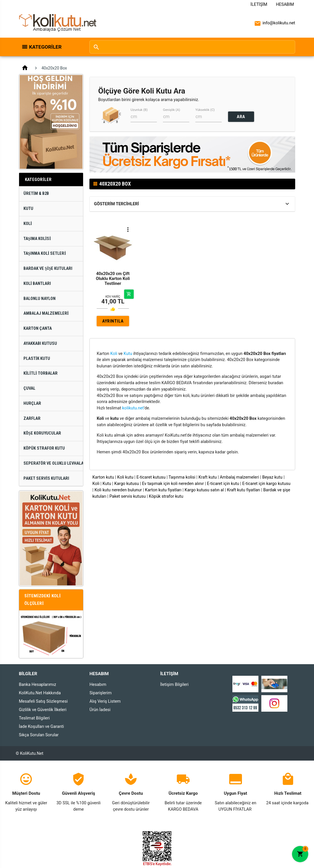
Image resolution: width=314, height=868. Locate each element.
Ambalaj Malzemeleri (46, 313)
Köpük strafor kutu (166, 496)
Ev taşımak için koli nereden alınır (173, 484)
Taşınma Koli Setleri (45, 253)
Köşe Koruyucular (42, 433)
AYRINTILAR (113, 322)
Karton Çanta (38, 328)
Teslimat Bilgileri (34, 718)
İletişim (259, 4)
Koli (28, 224)
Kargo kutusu (127, 484)
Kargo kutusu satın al (204, 490)
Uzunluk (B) (139, 110)
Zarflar (32, 419)
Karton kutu (103, 477)
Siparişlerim (100, 693)
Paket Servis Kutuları (46, 478)
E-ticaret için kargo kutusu (266, 484)
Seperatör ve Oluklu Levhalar (53, 463)
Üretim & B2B (36, 194)
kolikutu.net (133, 408)
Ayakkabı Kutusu (40, 344)
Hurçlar (32, 403)
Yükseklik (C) (205, 110)
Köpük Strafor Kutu (44, 448)
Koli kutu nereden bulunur (118, 490)
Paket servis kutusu (128, 496)
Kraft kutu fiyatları (244, 490)
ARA (241, 117)
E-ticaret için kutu (223, 484)
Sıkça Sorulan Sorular (39, 735)
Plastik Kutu (37, 359)
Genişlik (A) (171, 110)
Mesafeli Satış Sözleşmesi (43, 701)
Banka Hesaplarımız (37, 685)
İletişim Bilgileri (174, 685)
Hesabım (285, 4)
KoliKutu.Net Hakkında (40, 693)
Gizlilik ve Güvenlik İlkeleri (43, 710)
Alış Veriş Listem (105, 701)
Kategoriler (45, 47)
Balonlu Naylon (40, 299)
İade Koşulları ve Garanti (41, 727)
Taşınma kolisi (182, 477)
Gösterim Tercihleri (116, 204)
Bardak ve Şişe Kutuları (48, 269)
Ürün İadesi (100, 710)
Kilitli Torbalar (41, 373)
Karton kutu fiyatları (163, 490)
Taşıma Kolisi (37, 239)
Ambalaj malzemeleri (240, 477)
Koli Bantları (37, 284)
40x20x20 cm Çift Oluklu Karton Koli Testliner (113, 279)
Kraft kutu (208, 477)
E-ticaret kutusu (151, 477)
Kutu (28, 209)
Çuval (29, 388)
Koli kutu (125, 477)
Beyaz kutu (272, 477)
